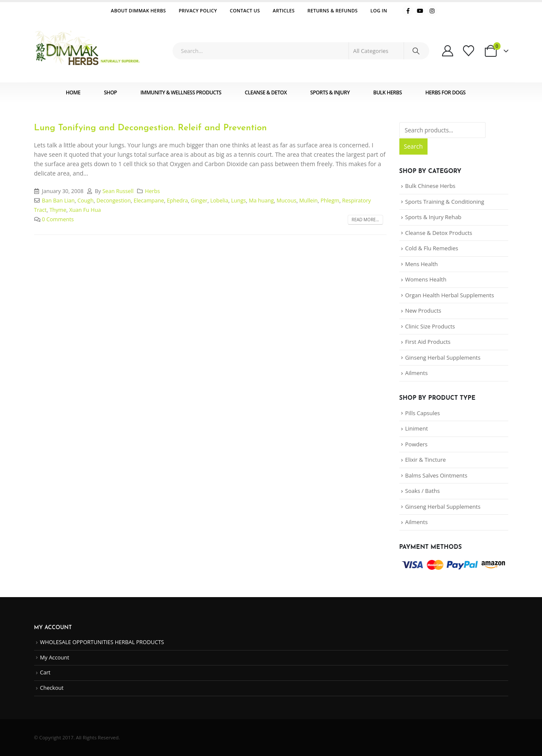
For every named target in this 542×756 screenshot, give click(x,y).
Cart (45, 672)
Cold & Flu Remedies (432, 248)
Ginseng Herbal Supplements (443, 357)
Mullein (308, 201)
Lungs (239, 201)
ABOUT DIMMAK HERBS (139, 10)
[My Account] (448, 51)
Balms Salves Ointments (437, 475)
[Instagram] (432, 11)
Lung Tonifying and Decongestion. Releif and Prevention (151, 128)
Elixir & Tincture (426, 460)
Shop (110, 92)
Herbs (152, 191)
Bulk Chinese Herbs (431, 186)
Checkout (52, 688)
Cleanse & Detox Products (439, 233)
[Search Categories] (376, 51)
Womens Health (426, 279)
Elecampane (149, 201)
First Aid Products (428, 342)
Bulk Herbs (388, 92)
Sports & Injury (330, 92)
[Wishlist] (469, 51)
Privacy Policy (198, 10)
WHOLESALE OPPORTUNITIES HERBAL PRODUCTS (102, 642)
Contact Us (245, 10)
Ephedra (177, 201)
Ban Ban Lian (58, 201)
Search (413, 146)
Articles (284, 10)
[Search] (416, 51)
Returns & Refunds (333, 10)
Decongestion (114, 201)
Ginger (199, 201)
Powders (416, 444)
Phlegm (330, 201)
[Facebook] (408, 11)
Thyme (58, 210)
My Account (55, 658)
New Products (423, 311)
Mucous (287, 201)
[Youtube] (420, 11)
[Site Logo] (88, 51)
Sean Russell (118, 191)
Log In (379, 10)
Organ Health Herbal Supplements (450, 295)
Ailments (417, 373)
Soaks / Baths (423, 491)
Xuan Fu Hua (85, 210)
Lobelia (219, 201)
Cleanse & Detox (266, 92)
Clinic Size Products (430, 326)
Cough (85, 201)
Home (73, 92)
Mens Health (422, 264)
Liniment (417, 428)
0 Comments (58, 219)
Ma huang (261, 201)
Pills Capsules (423, 413)
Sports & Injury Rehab (434, 217)
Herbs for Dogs (445, 92)
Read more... (365, 220)
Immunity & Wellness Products (181, 92)
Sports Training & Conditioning (445, 202)
